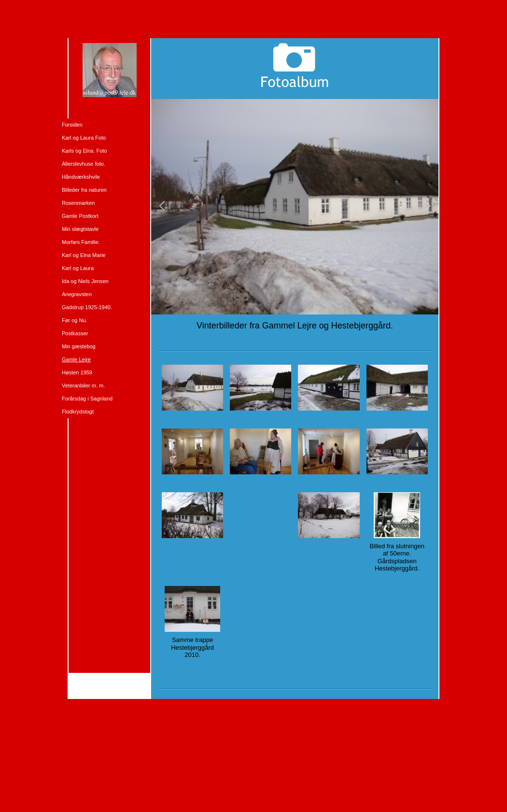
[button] (162, 207)
